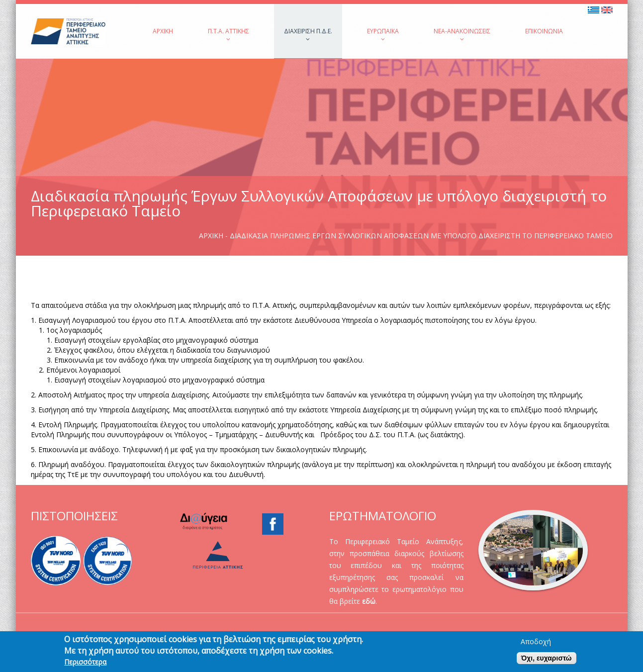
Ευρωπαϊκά (383, 35)
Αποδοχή (536, 644)
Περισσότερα (85, 664)
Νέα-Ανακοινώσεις (462, 35)
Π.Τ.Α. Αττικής (229, 35)
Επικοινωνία (544, 31)
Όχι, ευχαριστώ (547, 660)
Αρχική (163, 31)
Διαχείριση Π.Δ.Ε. (308, 35)
